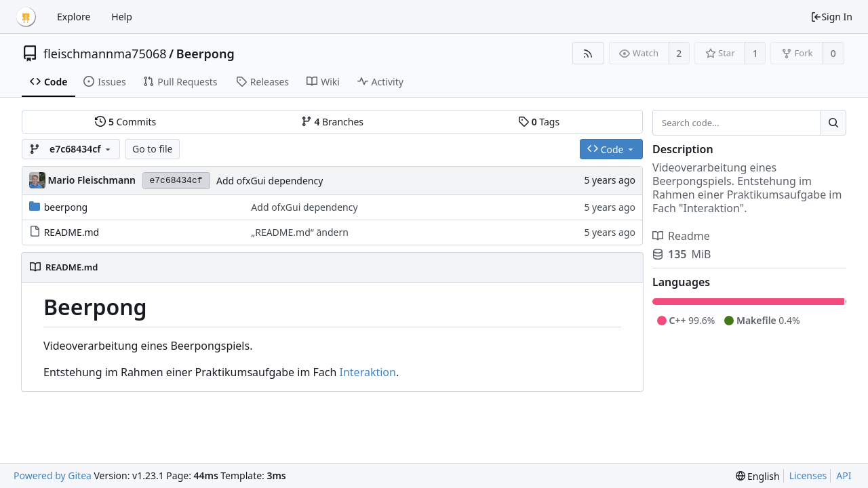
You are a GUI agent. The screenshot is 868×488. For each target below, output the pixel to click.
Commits (125, 122)
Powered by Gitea (53, 475)
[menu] (758, 476)
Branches (332, 122)
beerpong (66, 207)
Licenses (808, 475)
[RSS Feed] (588, 53)
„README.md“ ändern (300, 232)
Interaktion (368, 372)
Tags (539, 122)
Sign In (831, 17)
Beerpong (205, 54)
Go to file (152, 149)
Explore (74, 17)
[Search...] (833, 123)
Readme (681, 236)
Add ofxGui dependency (270, 181)
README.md (72, 232)
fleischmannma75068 (105, 54)
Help (122, 17)
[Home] (26, 17)
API (844, 475)
